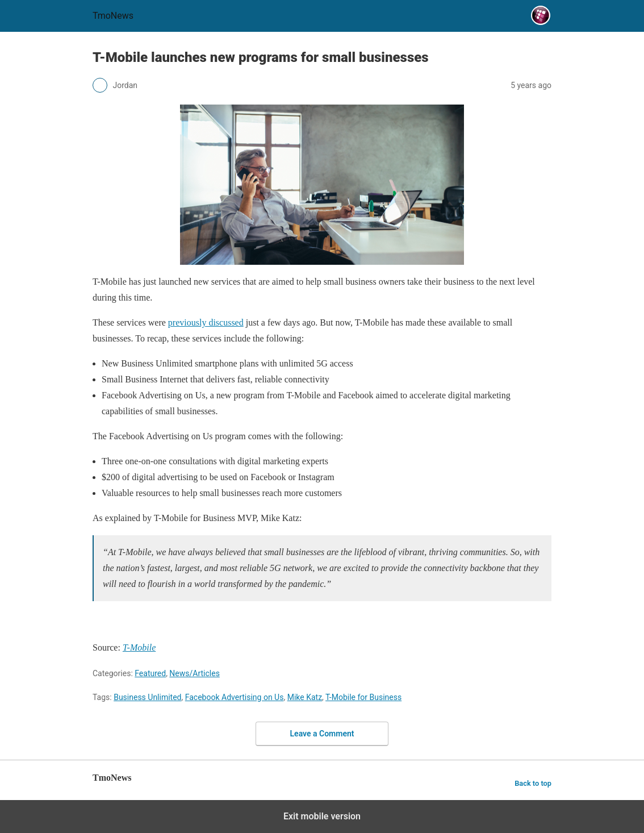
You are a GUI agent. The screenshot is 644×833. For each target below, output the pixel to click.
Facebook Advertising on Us (235, 697)
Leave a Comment (322, 734)
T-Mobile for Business (363, 697)
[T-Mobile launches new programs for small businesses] (206, 322)
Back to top (533, 783)
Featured (150, 673)
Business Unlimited (147, 697)
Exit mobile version (322, 816)
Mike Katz (305, 697)
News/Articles (195, 673)
